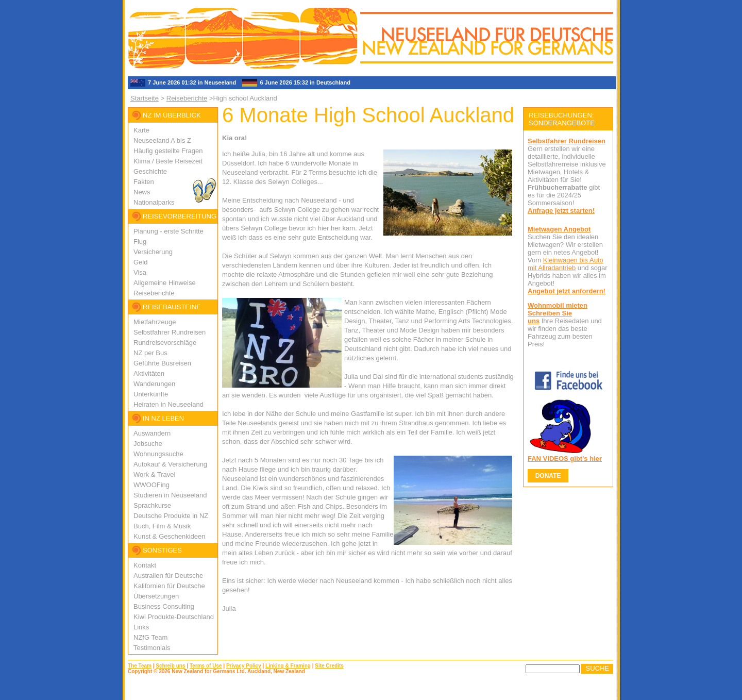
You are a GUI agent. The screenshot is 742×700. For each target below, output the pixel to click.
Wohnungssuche (158, 454)
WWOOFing (151, 485)
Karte (141, 130)
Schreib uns (170, 666)
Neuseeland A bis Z (162, 140)
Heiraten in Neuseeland (168, 404)
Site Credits (329, 666)
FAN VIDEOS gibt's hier (565, 459)
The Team (140, 666)
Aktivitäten (149, 373)
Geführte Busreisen (162, 363)
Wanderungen (154, 384)
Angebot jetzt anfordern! (567, 291)
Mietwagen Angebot (559, 229)
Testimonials (152, 648)
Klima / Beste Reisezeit (168, 161)
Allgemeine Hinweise (165, 283)
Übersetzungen (156, 596)
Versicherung (153, 252)
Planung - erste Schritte (168, 231)
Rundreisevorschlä (161, 343)
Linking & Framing (288, 666)
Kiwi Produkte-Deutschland (174, 617)
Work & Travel (154, 474)
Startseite (145, 98)
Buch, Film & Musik (162, 526)
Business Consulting (164, 606)
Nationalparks (154, 202)
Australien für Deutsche (168, 576)
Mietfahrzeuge (155, 322)
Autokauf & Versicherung (170, 464)
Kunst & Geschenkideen (169, 536)
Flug (140, 241)
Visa (140, 272)
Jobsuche (148, 444)
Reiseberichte (187, 98)
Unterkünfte (151, 394)
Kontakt (145, 565)
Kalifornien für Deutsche (169, 586)
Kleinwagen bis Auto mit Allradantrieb (566, 264)
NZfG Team (150, 637)
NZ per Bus (150, 353)
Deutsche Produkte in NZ (171, 516)
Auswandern (152, 433)
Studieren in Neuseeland (170, 495)
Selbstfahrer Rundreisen (170, 332)
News (142, 192)
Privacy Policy (244, 666)
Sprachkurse (152, 505)
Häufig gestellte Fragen (168, 151)
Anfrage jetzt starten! (561, 211)
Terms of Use (206, 666)
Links (141, 627)
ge (193, 343)
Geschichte (150, 171)
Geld (140, 262)
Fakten (144, 182)
